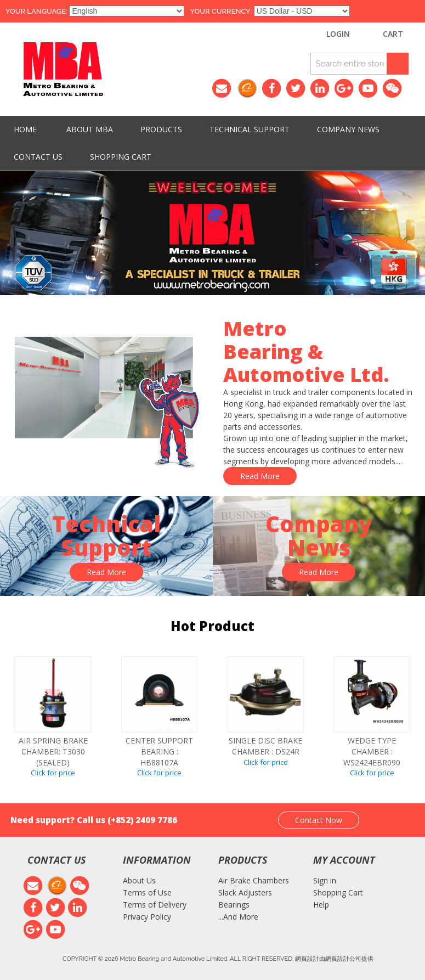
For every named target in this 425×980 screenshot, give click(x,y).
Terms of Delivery (155, 905)
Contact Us (38, 157)
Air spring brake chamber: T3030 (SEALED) (53, 751)
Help (321, 905)
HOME (25, 129)
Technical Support (250, 129)
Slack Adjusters (245, 892)
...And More (238, 917)
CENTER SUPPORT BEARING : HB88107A (159, 751)
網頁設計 (307, 958)
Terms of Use (147, 892)
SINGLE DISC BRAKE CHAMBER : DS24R (265, 746)
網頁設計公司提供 (349, 958)
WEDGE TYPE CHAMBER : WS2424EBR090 (372, 751)
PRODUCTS (161, 129)
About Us (139, 880)
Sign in (325, 880)
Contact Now (319, 820)
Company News (348, 129)
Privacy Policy (147, 917)
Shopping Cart (121, 157)
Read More (260, 476)
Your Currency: (221, 11)
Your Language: (36, 11)
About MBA (90, 129)
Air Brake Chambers (254, 880)
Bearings (234, 905)
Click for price (53, 773)
